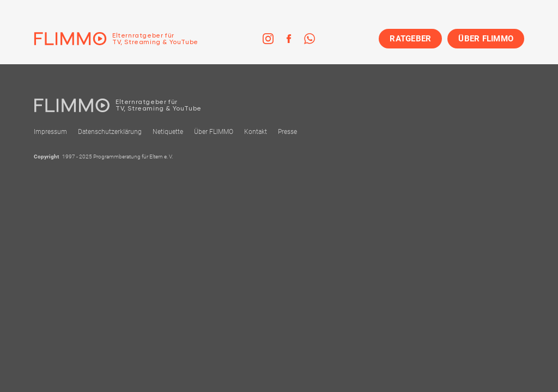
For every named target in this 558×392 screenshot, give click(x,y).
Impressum (50, 132)
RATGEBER (410, 39)
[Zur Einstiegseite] (116, 39)
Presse (287, 132)
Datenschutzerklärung (110, 132)
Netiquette (168, 132)
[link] (268, 39)
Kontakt (256, 132)
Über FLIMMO (214, 132)
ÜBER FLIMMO (486, 39)
